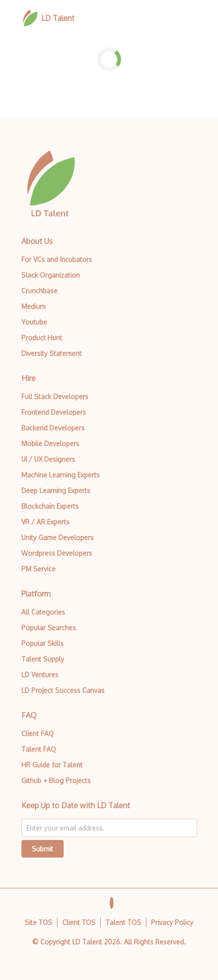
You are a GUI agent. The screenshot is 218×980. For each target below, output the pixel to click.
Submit (43, 849)
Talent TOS (123, 922)
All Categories (43, 612)
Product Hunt (42, 338)
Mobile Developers (50, 443)
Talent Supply (43, 659)
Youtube (34, 322)
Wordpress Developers (57, 553)
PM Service (38, 569)
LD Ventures (40, 675)
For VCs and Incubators (57, 259)
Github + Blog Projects (56, 780)
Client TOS (79, 922)
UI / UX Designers (48, 459)
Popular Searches (49, 628)
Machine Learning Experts (61, 475)
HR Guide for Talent (52, 765)
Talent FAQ (39, 749)
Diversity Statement (52, 353)
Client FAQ (38, 733)
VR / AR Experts (45, 522)
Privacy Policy (172, 922)
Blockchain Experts (50, 506)
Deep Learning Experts (56, 490)
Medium (33, 306)
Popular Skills (43, 643)
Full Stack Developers (55, 397)
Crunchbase (39, 291)
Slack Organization (51, 275)
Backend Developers (53, 428)
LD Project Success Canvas (63, 690)
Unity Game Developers (57, 537)
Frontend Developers (54, 412)
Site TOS (38, 922)
